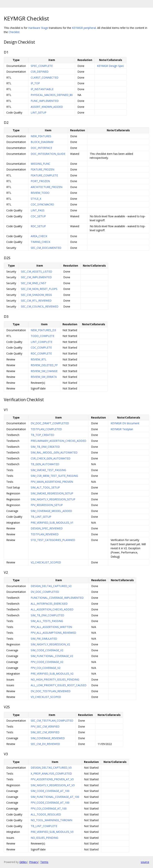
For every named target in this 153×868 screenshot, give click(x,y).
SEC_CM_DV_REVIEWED (45, 744)
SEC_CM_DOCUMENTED (46, 248)
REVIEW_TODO (40, 193)
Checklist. (14, 32)
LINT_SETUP (39, 112)
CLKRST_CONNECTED (45, 77)
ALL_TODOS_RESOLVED (46, 814)
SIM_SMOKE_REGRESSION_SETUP (52, 493)
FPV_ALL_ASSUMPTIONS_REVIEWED (53, 633)
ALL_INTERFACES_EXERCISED (49, 604)
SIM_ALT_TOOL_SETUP (45, 487)
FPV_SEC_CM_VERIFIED (45, 726)
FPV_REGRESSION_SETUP (47, 505)
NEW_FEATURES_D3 (43, 330)
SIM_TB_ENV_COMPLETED (47, 615)
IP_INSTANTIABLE (42, 89)
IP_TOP (35, 83)
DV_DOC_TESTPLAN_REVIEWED (51, 691)
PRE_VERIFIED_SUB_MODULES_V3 (52, 832)
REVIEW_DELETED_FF (44, 365)
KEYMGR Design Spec (111, 66)
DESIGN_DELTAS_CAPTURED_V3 (51, 768)
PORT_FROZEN (40, 181)
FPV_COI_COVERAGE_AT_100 (49, 808)
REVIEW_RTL (39, 359)
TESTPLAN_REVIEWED (45, 534)
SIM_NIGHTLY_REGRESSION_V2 (50, 644)
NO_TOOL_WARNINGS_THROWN (51, 820)
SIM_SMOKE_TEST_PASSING (48, 470)
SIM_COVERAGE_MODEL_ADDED (51, 511)
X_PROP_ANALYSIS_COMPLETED (51, 773)
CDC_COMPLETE (41, 348)
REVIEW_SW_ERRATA (44, 377)
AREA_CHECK (39, 236)
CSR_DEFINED (40, 72)
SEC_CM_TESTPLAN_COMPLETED (52, 721)
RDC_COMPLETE (41, 353)
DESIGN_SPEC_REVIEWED (47, 528)
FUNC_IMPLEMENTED (45, 101)
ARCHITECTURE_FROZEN (46, 187)
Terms (44, 862)
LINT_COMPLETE (42, 342)
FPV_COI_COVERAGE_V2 (46, 668)
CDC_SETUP (38, 216)
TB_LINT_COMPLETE (44, 826)
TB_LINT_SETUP (41, 517)
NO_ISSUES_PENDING (44, 838)
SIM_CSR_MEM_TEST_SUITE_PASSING (54, 476)
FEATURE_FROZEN (42, 169)
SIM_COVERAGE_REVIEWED (48, 738)
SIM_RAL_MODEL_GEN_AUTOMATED (54, 452)
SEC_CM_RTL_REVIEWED (36, 301)
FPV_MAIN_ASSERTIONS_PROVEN (52, 482)
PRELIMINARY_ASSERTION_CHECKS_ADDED (58, 441)
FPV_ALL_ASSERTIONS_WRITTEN (51, 627)
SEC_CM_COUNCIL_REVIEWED (40, 306)
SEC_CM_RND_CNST (34, 283)
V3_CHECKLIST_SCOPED (46, 697)
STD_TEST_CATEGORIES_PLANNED (53, 540)
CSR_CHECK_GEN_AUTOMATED (51, 458)
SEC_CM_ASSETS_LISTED (37, 271)
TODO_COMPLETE (42, 336)
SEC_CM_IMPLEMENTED (36, 277)
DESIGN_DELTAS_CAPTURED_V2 (51, 586)
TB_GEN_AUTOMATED (45, 464)
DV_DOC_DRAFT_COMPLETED (50, 423)
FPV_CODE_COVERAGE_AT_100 (50, 803)
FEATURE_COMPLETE (44, 175)
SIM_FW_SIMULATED (44, 639)
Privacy (34, 862)
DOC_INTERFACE (41, 148)
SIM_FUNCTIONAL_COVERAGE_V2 (52, 656)
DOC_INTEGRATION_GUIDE (48, 154)
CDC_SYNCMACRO (42, 204)
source (145, 862)
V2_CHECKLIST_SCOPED (46, 562)
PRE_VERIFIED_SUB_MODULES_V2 (52, 674)
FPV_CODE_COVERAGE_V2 (47, 662)
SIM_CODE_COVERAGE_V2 (47, 650)
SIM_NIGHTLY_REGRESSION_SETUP (53, 499)
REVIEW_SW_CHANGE (44, 371)
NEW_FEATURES (41, 136)
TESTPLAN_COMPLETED (46, 429)
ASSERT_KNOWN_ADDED (47, 107)
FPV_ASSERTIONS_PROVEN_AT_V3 (52, 779)
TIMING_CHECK (40, 242)
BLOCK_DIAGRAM (42, 142)
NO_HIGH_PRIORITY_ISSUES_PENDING (55, 679)
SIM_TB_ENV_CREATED (45, 447)
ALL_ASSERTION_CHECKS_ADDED (52, 609)
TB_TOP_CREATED (42, 435)
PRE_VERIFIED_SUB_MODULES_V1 (52, 523)
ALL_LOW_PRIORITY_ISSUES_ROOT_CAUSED (59, 685)
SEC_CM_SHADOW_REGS (36, 295)
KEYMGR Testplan (122, 429)
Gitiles (23, 862)
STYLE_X (36, 199)
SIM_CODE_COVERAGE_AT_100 (50, 791)
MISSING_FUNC (40, 164)
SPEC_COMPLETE (42, 66)
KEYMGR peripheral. (84, 28)
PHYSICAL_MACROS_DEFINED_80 (52, 95)
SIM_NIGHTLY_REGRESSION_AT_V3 (53, 785)
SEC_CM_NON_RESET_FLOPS (39, 289)
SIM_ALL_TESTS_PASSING (47, 621)
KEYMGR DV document (125, 423)
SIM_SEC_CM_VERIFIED (45, 732)
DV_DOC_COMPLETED (45, 592)
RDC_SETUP (38, 226)
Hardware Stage (38, 28)
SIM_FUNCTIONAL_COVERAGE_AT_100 (55, 797)
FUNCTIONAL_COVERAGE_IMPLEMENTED (57, 598)
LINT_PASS (38, 210)
